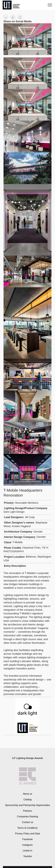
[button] (6, 17)
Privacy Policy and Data (27, 833)
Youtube (27, 856)
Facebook (27, 839)
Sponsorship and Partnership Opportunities (28, 805)
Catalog (27, 799)
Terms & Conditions (27, 828)
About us (27, 794)
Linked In (27, 850)
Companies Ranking (27, 817)
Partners (27, 811)
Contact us (27, 822)
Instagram (27, 845)
